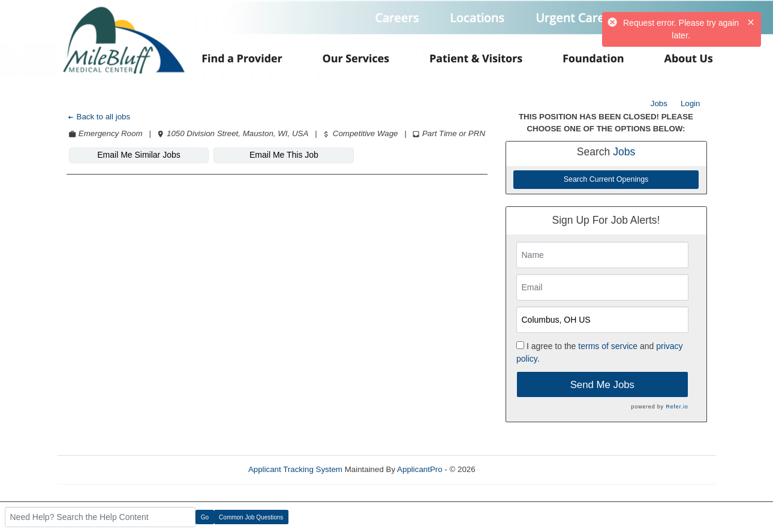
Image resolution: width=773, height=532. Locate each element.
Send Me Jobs (602, 385)
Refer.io (677, 407)
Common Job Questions (251, 517)
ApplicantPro (420, 469)
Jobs (659, 103)
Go (205, 517)
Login (691, 103)
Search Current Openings (606, 179)
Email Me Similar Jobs (139, 155)
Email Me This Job (284, 155)
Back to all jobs (99, 117)
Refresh (511, 469)
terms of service (608, 346)
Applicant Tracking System (295, 469)
